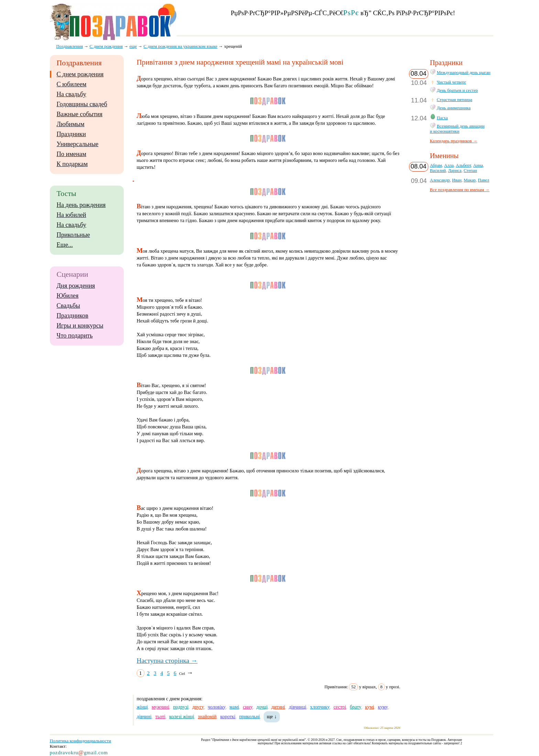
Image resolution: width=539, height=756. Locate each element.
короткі (228, 716)
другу (198, 707)
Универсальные (78, 144)
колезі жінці (181, 716)
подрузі (181, 707)
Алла (449, 165)
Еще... (65, 245)
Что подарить (75, 336)
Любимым (71, 124)
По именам (71, 154)
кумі (370, 707)
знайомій (207, 716)
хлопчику (320, 707)
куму (383, 707)
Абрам (436, 165)
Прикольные (73, 235)
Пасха (442, 118)
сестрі (340, 707)
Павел (483, 180)
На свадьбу (71, 94)
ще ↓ (272, 716)
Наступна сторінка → (167, 661)
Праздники (71, 134)
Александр (440, 180)
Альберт (463, 165)
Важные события (80, 114)
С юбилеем (72, 84)
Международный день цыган (464, 73)
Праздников (73, 316)
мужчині (160, 707)
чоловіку (217, 707)
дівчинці (298, 707)
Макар (470, 180)
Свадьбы (68, 306)
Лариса (455, 171)
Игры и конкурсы (80, 326)
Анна (478, 165)
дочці (262, 707)
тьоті (161, 716)
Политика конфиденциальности (81, 741)
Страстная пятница (455, 100)
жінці (142, 707)
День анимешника (454, 108)
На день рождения (81, 205)
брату (356, 707)
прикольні (250, 716)
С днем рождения (80, 74)
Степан (470, 171)
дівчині (144, 716)
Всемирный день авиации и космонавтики (457, 129)
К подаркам (72, 164)
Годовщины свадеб (82, 104)
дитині (278, 707)
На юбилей (71, 215)
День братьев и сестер (458, 90)
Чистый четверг (452, 82)
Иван (457, 180)
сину (247, 707)
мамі (234, 707)
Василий (438, 171)
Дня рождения (76, 286)
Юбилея (68, 296)
